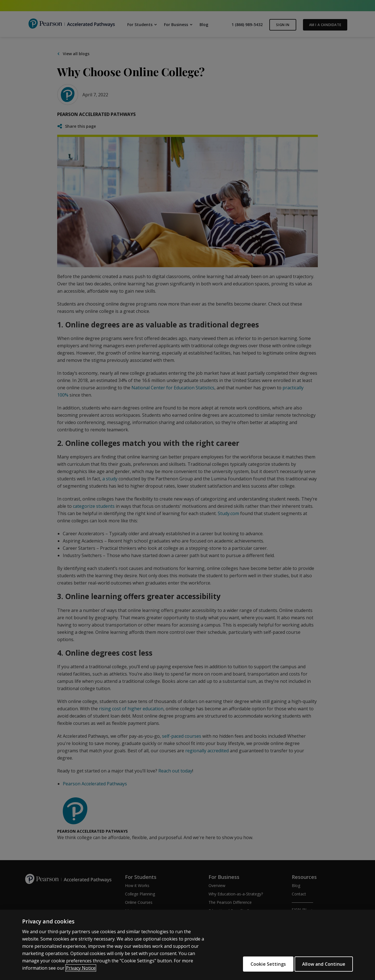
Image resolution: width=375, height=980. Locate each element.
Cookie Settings (263, 964)
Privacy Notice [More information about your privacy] (81, 968)
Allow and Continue (324, 964)
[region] (187, 945)
